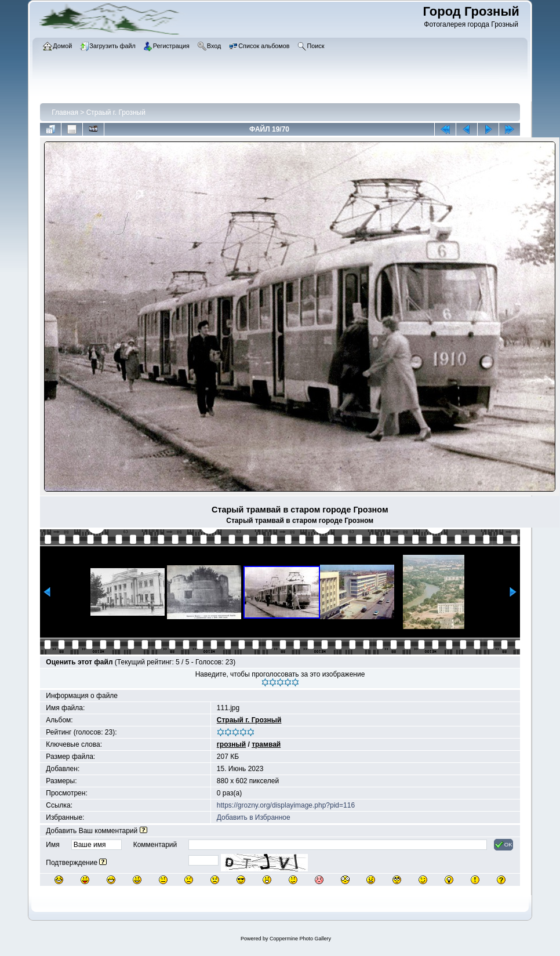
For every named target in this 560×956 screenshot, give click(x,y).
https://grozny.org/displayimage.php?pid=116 (286, 805)
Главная (65, 112)
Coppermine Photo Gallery (300, 939)
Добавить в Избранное (254, 817)
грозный (231, 744)
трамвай (266, 744)
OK (503, 845)
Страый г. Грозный (116, 112)
